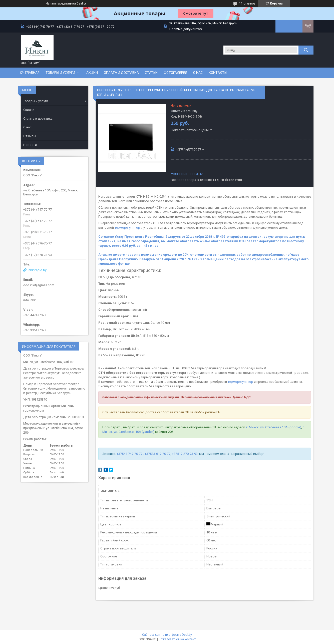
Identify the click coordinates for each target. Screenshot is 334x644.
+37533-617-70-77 (157, 454)
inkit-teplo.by (37, 270)
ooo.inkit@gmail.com (39, 285)
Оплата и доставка (121, 73)
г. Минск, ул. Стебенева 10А (267, 427)
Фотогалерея (175, 73)
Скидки (29, 110)
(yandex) (148, 432)
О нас (198, 73)
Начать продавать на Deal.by (66, 4)
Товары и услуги (60, 73)
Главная (32, 73)
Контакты (218, 73)
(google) (295, 427)
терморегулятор (127, 228)
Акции (92, 73)
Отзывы (30, 136)
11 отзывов (247, 4)
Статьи (151, 73)
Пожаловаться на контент (177, 639)
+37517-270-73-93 (185, 454)
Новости (30, 145)
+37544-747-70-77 (130, 454)
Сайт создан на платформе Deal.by (167, 635)
